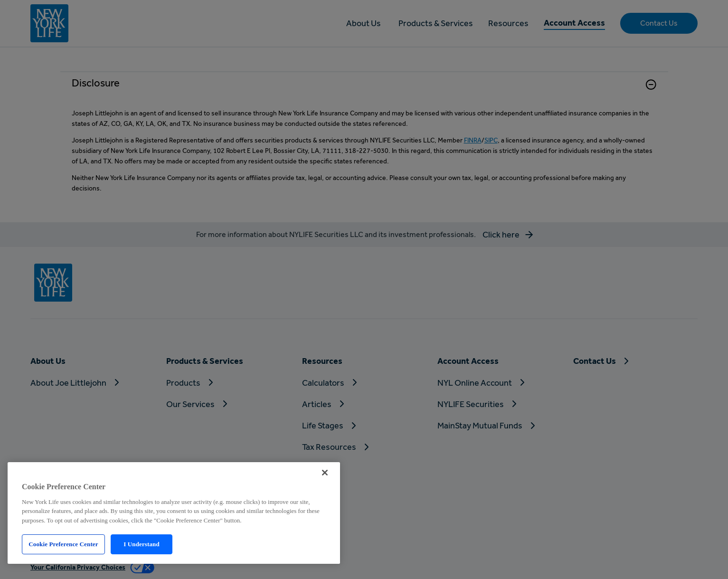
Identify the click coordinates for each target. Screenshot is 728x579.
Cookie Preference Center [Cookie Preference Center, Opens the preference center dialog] (63, 544)
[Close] (325, 473)
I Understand (142, 544)
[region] (174, 513)
